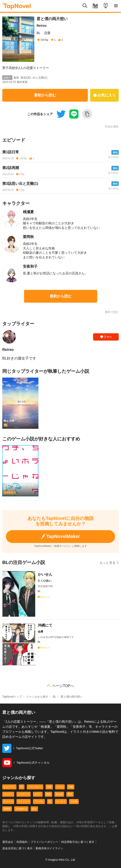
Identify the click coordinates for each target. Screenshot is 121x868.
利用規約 (22, 842)
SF (22, 787)
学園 (71, 787)
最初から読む (45, 95)
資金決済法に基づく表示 (17, 848)
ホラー (38, 794)
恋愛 (47, 33)
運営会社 (8, 842)
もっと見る (109, 562)
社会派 (59, 794)
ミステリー (24, 794)
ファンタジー (35, 787)
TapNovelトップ (12, 697)
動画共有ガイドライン (49, 848)
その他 (74, 801)
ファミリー (24, 801)
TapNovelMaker (60, 536)
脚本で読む (112, 312)
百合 (34, 809)
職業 (48, 794)
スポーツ (8, 801)
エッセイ (61, 801)
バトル (60, 787)
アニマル (39, 801)
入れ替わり (21, 809)
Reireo (42, 26)
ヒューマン (9, 787)
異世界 (7, 809)
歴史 (70, 794)
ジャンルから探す (37, 697)
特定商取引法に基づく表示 (78, 842)
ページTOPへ (63, 686)
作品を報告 (112, 127)
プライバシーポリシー (44, 842)
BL (39, 33)
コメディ (8, 794)
